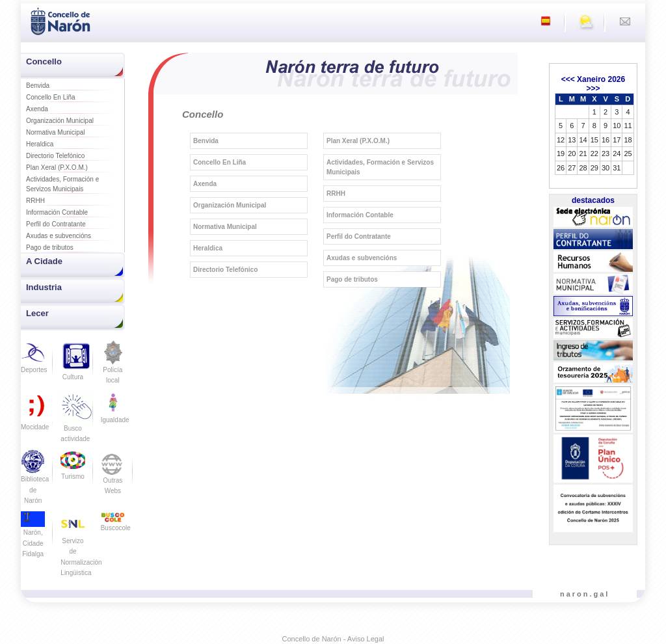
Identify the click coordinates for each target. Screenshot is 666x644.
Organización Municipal (60, 121)
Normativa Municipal (56, 132)
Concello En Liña (51, 97)
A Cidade (44, 261)
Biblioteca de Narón (35, 481)
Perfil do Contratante (56, 224)
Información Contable (57, 212)
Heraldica (40, 144)
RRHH (35, 201)
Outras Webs (113, 476)
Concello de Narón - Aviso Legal (333, 639)
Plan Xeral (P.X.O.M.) (57, 168)
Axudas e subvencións (59, 236)
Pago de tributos (50, 248)
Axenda (37, 109)
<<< (568, 79)
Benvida (38, 86)
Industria (44, 287)
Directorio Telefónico (55, 156)
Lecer (37, 313)
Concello (44, 61)
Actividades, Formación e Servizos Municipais (62, 184)
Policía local (113, 367)
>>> (593, 88)
